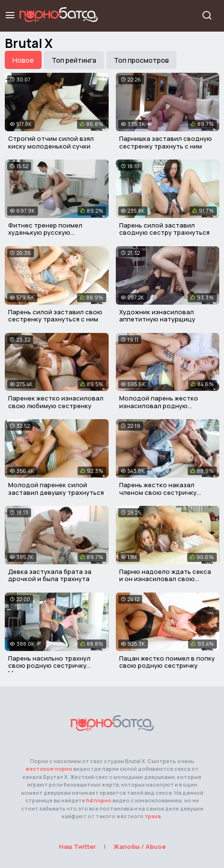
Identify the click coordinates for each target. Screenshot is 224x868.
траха (153, 816)
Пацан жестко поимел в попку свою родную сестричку (167, 662)
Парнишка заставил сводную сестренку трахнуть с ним (166, 142)
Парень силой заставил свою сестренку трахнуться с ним (55, 316)
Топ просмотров (141, 60)
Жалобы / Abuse (140, 846)
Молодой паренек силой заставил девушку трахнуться (56, 489)
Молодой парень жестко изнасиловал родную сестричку (159, 405)
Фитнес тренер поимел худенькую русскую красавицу (45, 233)
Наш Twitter (78, 846)
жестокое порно (49, 769)
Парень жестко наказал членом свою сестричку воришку (158, 492)
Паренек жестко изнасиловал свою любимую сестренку (56, 402)
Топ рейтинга (74, 60)
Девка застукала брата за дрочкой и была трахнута (50, 575)
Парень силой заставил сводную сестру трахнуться (164, 229)
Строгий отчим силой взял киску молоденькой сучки (51, 142)
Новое (23, 60)
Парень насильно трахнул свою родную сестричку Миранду (49, 666)
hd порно (99, 800)
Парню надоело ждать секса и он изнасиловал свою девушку (165, 579)
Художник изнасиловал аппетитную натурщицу (157, 316)
